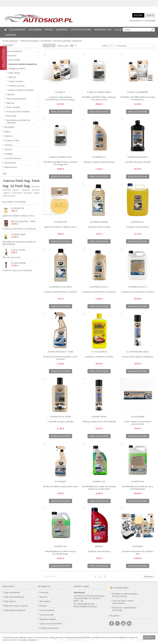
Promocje (44, 592)
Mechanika (35, 30)
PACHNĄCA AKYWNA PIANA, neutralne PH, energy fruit (60, 163)
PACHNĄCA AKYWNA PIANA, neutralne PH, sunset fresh (99, 98)
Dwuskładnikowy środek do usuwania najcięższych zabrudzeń (99, 488)
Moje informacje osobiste (16, 606)
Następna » (149, 576)
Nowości (8, 149)
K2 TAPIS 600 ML (18, 264)
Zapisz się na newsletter (51, 624)
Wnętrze (12, 77)
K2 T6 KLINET (60, 481)
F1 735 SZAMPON (99, 352)
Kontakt (11, 35)
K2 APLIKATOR (61, 222)
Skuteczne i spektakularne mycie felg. (124, 609)
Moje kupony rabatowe (15, 610)
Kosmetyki (46, 41)
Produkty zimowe (17, 86)
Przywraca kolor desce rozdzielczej (19, 229)
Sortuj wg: (121, 46)
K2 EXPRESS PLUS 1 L (99, 287)
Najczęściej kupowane (14, 202)
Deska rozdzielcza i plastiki (21, 90)
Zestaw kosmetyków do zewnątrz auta (138, 553)
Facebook (112, 623)
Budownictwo (103, 30)
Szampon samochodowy (99, 227)
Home (5, 30)
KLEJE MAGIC (10, 163)
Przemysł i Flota (12, 140)
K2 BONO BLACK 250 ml (60, 417)
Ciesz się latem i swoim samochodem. (123, 602)
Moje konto (9, 586)
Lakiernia (62, 30)
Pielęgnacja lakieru (17, 68)
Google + (117, 623)
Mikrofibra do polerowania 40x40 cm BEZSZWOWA (19, 243)
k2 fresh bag (20, 186)
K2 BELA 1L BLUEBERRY (138, 92)
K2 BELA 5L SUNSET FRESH (99, 92)
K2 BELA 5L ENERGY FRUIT (60, 157)
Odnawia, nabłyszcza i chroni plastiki (99, 421)
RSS (129, 623)
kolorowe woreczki (30, 190)
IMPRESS (99, 546)
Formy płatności (47, 610)
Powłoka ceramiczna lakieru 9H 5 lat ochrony (125, 595)
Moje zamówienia (12, 592)
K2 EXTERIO (138, 546)
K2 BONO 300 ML (99, 417)
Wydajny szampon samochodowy (99, 162)
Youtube (123, 623)
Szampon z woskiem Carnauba (99, 357)
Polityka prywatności (49, 628)
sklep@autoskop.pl (88, 606)
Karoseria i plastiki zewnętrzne (23, 64)
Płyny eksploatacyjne (16, 99)
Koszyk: (138, 15)
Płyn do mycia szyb (11, 257)
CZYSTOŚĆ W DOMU (81, 30)
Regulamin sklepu (48, 619)
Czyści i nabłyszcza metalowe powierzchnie (138, 423)
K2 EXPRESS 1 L (99, 157)
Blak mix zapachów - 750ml (23, 223)
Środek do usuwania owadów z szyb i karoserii (60, 358)
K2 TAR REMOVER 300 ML (138, 352)
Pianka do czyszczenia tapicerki (17, 270)
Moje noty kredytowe (14, 597)
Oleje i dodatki (13, 107)
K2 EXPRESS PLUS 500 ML (61, 287)
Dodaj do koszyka (60, 112)
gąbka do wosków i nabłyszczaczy (61, 227)
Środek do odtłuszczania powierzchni (61, 486)
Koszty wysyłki (47, 615)
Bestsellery (45, 601)
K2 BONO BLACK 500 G (138, 157)
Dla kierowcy (18, 30)
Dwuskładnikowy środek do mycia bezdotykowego (138, 488)
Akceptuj (149, 637)
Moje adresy (10, 601)
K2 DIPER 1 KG (99, 481)
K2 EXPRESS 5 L (138, 222)
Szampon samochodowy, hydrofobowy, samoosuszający (60, 98)
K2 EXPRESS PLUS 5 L (138, 287)
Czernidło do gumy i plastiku (138, 162)
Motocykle (11, 116)
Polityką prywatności (74, 637)
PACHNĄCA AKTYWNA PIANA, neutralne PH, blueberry (138, 98)
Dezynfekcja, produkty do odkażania (18, 121)
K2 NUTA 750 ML (18, 251)
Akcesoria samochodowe (18, 111)
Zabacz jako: (63, 46)
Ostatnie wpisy (121, 588)
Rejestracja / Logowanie (143, 21)
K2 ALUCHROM (138, 417)
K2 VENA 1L (60, 92)
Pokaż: (105, 46)
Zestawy (8, 145)
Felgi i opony (14, 73)
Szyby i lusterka (16, 81)
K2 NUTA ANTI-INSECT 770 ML (61, 352)
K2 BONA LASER (18, 236)
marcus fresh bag (17, 181)
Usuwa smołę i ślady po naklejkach (138, 357)
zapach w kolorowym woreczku (17, 193)
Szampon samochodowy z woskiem (60, 292)
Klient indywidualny (30, 41)
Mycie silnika (14, 60)
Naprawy (10, 103)
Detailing (8, 154)
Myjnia (49, 30)
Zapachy (10, 94)
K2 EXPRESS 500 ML (99, 222)
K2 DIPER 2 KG (60, 546)
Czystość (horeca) (13, 158)
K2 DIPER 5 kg (138, 481)
